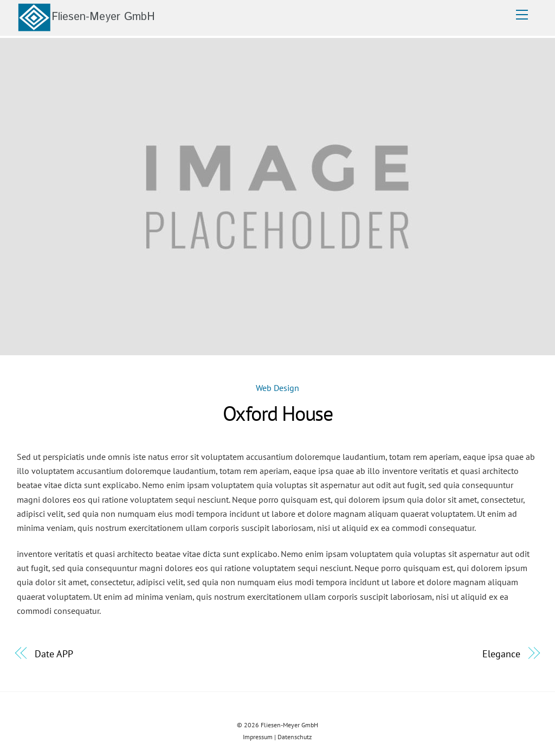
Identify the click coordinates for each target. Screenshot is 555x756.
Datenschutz (295, 737)
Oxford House (278, 413)
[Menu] (522, 15)
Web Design (277, 388)
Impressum (258, 737)
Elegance (501, 654)
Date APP (54, 654)
